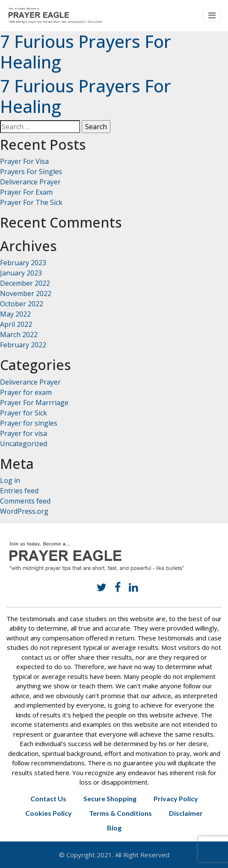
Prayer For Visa (24, 161)
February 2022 (23, 345)
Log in (10, 480)
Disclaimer (186, 813)
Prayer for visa (24, 433)
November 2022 (26, 293)
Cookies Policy (49, 813)
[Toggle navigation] (212, 15)
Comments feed (25, 501)
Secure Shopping (110, 798)
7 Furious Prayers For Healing (86, 52)
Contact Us (48, 798)
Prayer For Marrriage (34, 403)
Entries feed (19, 491)
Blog (114, 828)
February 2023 (23, 263)
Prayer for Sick (24, 413)
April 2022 (16, 324)
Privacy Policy (176, 798)
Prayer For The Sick (31, 202)
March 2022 (19, 335)
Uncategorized (24, 444)
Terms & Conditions (120, 813)
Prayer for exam (26, 392)
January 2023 (21, 273)
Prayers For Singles (31, 172)
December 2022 (25, 283)
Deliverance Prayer (30, 182)
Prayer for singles (29, 423)
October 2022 (22, 304)
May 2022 (15, 314)
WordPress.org (24, 511)
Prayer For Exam (26, 192)
